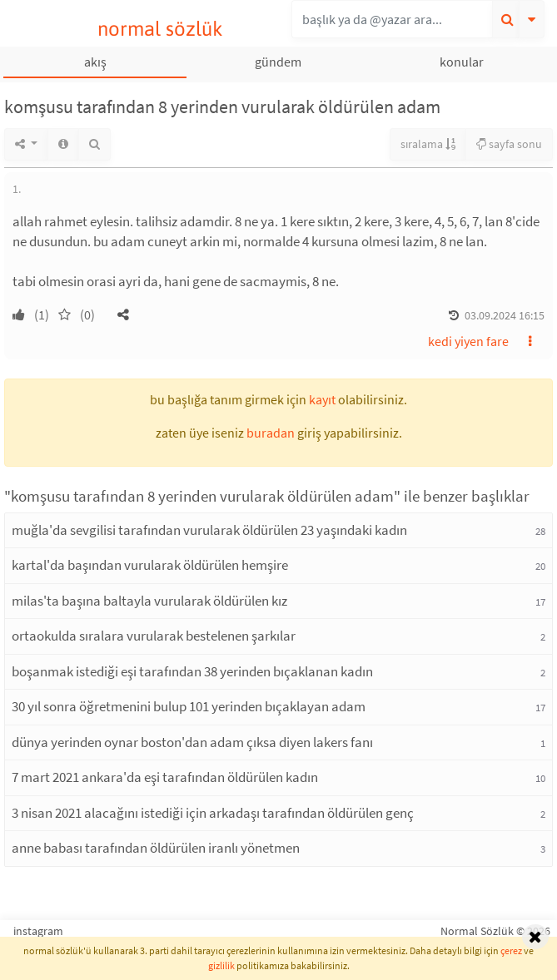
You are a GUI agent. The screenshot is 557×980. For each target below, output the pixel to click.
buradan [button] (271, 433)
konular (462, 62)
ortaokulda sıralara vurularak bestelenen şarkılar (154, 636)
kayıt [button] (322, 399)
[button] (123, 314)
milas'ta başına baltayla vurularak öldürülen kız (149, 601)
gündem (278, 62)
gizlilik (221, 965)
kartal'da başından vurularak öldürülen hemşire (150, 565)
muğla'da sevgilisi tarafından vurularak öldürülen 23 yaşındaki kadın (209, 530)
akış (95, 62)
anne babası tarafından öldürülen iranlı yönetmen (156, 848)
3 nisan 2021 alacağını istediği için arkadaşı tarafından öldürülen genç (213, 813)
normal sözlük (160, 29)
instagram (38, 931)
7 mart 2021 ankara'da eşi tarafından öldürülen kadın (165, 777)
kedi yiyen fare (468, 341)
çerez (511, 950)
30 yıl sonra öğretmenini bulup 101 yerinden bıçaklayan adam (189, 706)
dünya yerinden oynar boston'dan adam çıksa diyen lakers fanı (192, 742)
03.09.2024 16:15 (505, 315)
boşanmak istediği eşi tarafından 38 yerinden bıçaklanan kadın (192, 671)
